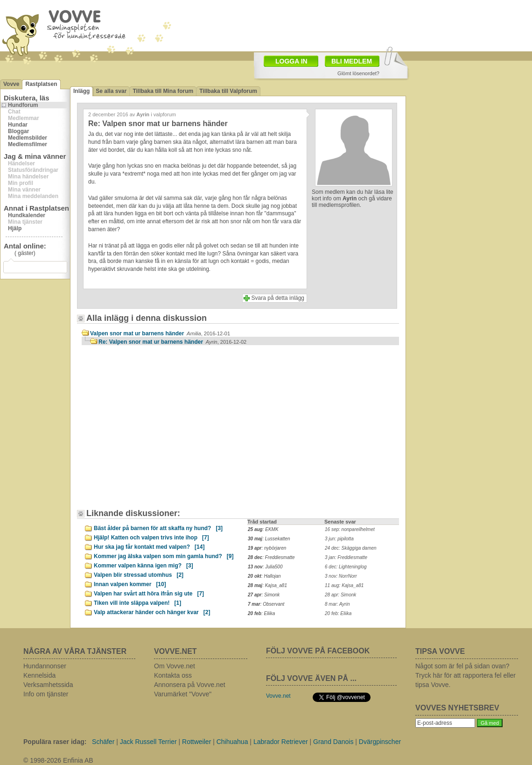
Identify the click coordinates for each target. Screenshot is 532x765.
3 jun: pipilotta (339, 539)
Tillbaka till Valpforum (228, 91)
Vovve (11, 84)
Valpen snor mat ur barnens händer (160, 333)
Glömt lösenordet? (358, 73)
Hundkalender (27, 215)
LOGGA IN (291, 61)
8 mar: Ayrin (337, 604)
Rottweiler (196, 742)
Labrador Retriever (281, 742)
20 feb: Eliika (338, 613)
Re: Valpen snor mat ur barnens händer (172, 342)
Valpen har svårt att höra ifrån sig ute (149, 594)
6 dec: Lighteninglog (346, 567)
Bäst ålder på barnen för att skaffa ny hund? (158, 528)
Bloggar (18, 131)
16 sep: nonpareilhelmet (350, 529)
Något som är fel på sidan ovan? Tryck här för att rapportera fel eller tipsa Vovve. (465, 675)
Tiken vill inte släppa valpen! (137, 603)
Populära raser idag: (55, 742)
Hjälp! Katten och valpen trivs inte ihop (151, 538)
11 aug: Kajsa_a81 (344, 585)
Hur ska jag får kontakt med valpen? (149, 547)
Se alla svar (111, 91)
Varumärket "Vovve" (183, 694)
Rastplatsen (41, 84)
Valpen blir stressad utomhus (139, 575)
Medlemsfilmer (28, 144)
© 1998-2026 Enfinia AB (58, 760)
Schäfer (103, 742)
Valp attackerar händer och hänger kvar (152, 612)
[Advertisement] (161, 432)
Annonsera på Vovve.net (190, 685)
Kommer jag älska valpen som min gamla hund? (164, 556)
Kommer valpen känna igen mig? (143, 566)
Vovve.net (278, 696)
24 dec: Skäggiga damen (351, 548)
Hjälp (15, 228)
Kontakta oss (173, 675)
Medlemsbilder (28, 138)
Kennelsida (39, 675)
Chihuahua (232, 742)
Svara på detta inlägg (278, 298)
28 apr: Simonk (340, 595)
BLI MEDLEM (352, 61)
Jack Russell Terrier (148, 742)
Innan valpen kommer (130, 584)
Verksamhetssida (48, 685)
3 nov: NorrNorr (341, 576)
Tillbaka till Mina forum (163, 91)
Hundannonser (45, 666)
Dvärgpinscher (380, 742)
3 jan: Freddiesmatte (346, 557)
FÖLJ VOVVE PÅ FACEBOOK (318, 651)
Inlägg (81, 91)
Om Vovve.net (175, 666)
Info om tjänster (46, 694)
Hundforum (23, 105)
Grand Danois (333, 742)
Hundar (18, 125)
